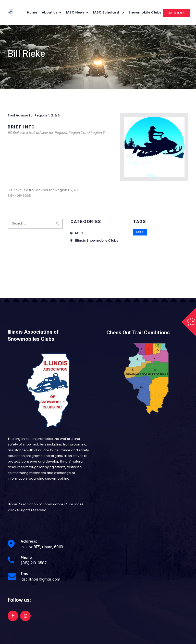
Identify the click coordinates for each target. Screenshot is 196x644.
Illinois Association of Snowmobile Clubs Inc (44, 504)
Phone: (27, 558)
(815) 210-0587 (34, 563)
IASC (79, 233)
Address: (29, 541)
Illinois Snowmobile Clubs (97, 240)
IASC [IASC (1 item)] (140, 232)
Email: (26, 574)
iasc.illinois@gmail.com (40, 579)
